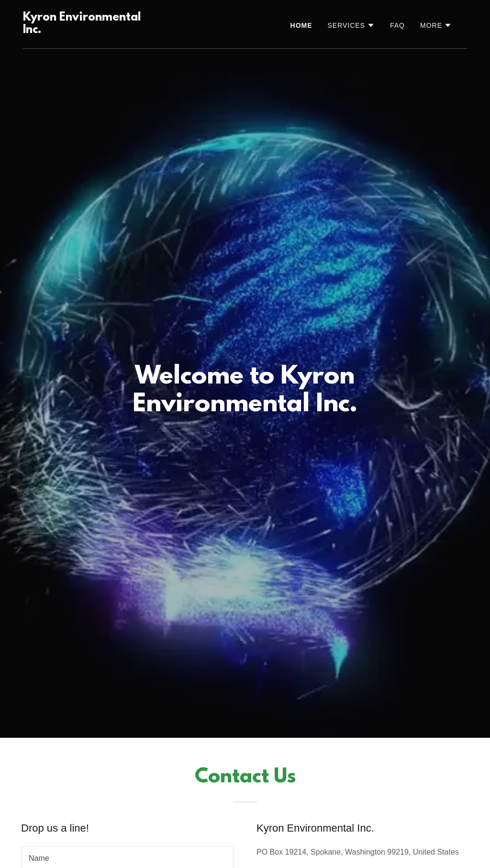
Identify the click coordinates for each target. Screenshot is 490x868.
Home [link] (301, 25)
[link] (85, 30)
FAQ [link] (397, 25)
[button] (351, 25)
